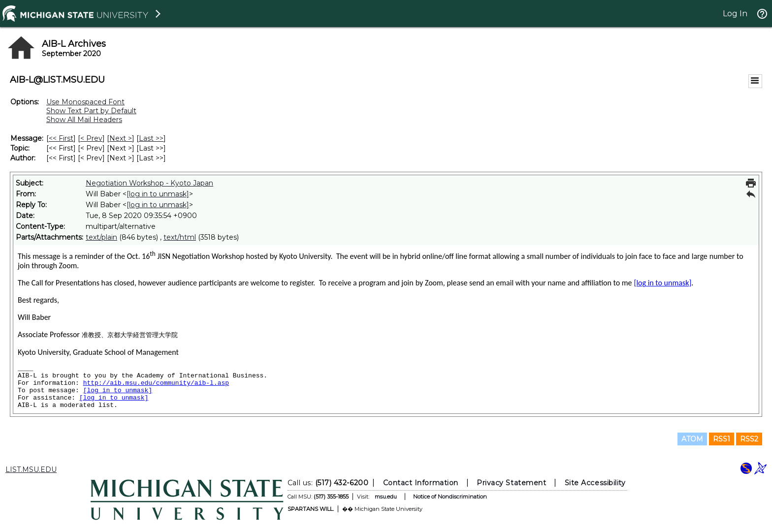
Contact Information (421, 483)
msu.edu (386, 497)
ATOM (692, 439)
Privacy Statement (511, 483)
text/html (180, 237)
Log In (735, 14)
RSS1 (722, 439)
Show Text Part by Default (91, 111)
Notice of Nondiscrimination (450, 497)
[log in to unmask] (158, 194)
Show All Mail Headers (84, 120)
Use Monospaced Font (85, 102)
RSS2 (749, 439)
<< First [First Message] (61, 138)
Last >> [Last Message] (151, 138)
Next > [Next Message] (121, 138)
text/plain (101, 237)
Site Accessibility (595, 483)
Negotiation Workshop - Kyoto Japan (149, 183)
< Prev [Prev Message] (91, 138)
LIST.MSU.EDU (31, 469)
